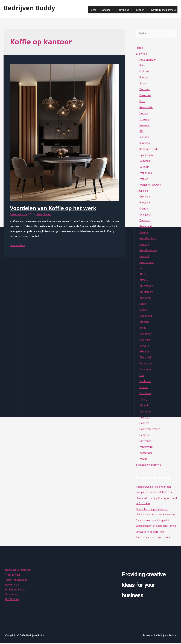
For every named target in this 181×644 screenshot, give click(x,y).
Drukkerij (144, 72)
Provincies (125, 10)
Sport (143, 84)
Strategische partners (164, 10)
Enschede (145, 394)
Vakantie (144, 126)
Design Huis (12, 585)
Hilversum (145, 442)
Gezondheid (146, 108)
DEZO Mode (12, 600)
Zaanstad (145, 412)
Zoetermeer (146, 454)
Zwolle (143, 459)
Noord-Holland (148, 239)
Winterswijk (146, 448)
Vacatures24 (13, 595)
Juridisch (145, 144)
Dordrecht (145, 370)
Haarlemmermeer (150, 430)
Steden (142, 10)
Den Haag (145, 340)
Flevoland (145, 221)
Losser (144, 311)
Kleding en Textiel (149, 149)
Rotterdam (146, 364)
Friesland (145, 203)
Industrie (144, 138)
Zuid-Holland (147, 263)
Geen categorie (19, 214)
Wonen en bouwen (150, 185)
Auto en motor (148, 60)
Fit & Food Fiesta (15, 590)
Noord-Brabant (148, 251)
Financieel (145, 96)
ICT (141, 132)
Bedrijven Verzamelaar (18, 571)
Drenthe (144, 209)
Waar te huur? (13, 575)
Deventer (145, 346)
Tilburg (143, 400)
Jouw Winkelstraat (16, 580)
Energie (144, 78)
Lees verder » (18, 245)
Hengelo (144, 436)
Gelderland (146, 227)
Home (93, 10)
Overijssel (145, 215)
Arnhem (144, 322)
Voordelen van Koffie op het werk (53, 208)
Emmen (144, 388)
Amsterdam (146, 293)
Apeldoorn (145, 299)
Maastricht (146, 316)
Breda (143, 328)
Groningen (145, 197)
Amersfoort (146, 287)
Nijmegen (145, 352)
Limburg (144, 245)
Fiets (142, 66)
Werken (144, 179)
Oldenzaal (145, 358)
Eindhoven (145, 382)
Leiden (143, 305)
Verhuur (144, 167)
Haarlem (144, 424)
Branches (107, 10)
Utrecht (144, 233)
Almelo (144, 275)
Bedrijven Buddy (29, 8)
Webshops (146, 173)
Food (142, 102)
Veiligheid (145, 161)
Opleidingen (146, 155)
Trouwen (144, 120)
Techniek (145, 90)
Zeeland (144, 257)
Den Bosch (146, 334)
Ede (142, 376)
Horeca (144, 114)
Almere (144, 281)
